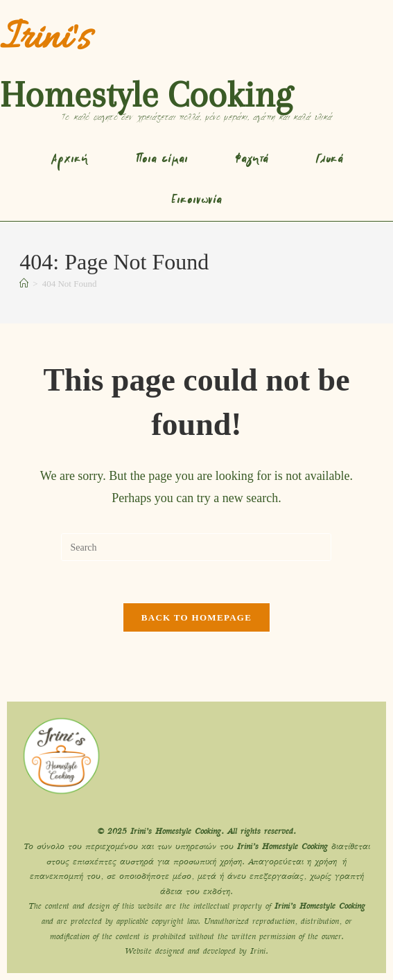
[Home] (24, 284)
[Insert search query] (196, 547)
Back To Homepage (196, 617)
